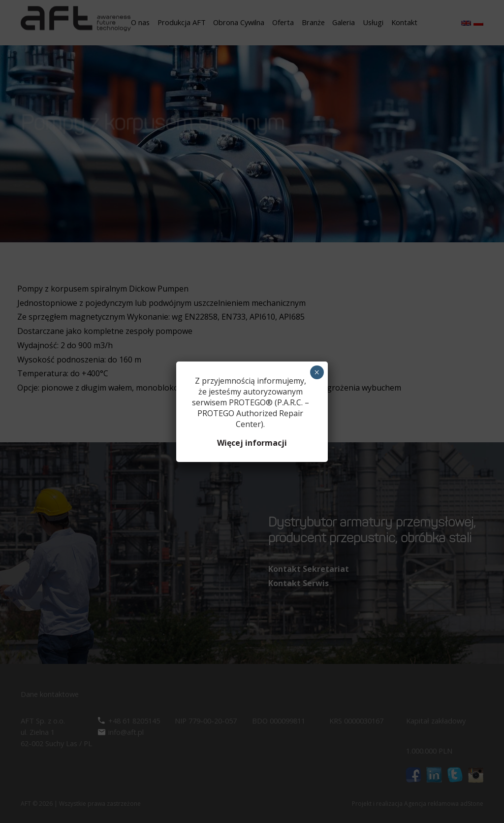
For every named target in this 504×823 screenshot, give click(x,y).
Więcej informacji (252, 443)
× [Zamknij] (317, 372)
